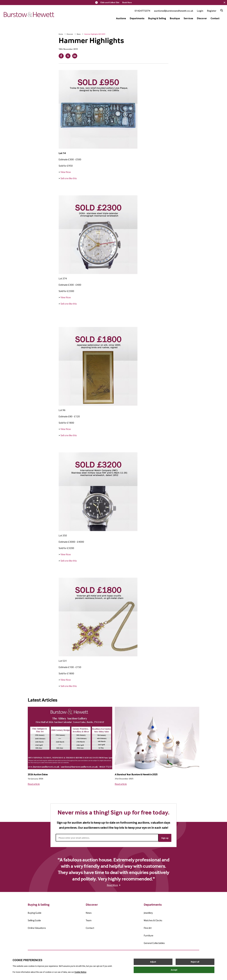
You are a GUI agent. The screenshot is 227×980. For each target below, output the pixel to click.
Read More (114, 885)
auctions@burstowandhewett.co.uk (174, 11)
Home (61, 34)
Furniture (148, 935)
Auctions (121, 18)
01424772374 (142, 11)
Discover (202, 18)
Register (212, 11)
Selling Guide (34, 920)
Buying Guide (35, 912)
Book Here (127, 3)
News (79, 34)
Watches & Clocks (153, 920)
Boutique (175, 18)
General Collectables (154, 943)
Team (89, 920)
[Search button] (222, 10)
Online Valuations (37, 927)
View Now (66, 172)
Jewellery (148, 912)
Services (188, 18)
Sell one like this (69, 178)
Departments (137, 18)
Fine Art (148, 927)
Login (200, 11)
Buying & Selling (157, 18)
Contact (215, 18)
